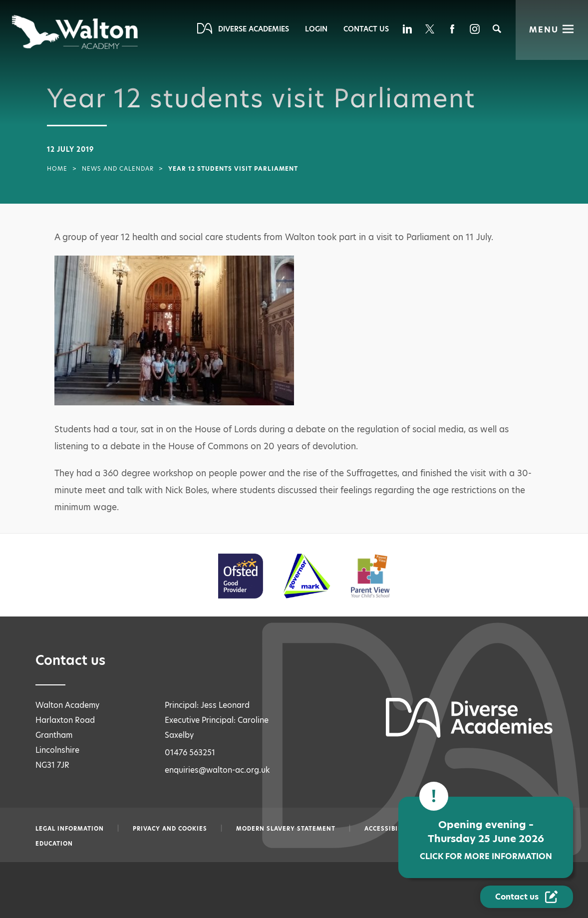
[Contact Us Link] (527, 897)
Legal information (70, 829)
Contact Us (366, 29)
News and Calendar (118, 169)
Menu (544, 30)
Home (57, 169)
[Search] (497, 29)
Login (316, 29)
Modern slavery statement (286, 829)
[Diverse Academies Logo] (76, 32)
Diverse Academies (254, 29)
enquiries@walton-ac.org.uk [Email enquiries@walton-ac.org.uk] (217, 770)
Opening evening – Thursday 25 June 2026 (474, 842)
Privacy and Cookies (170, 829)
